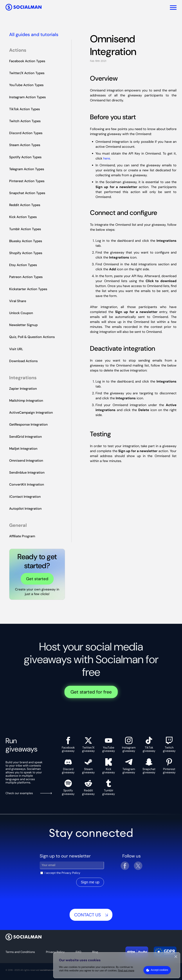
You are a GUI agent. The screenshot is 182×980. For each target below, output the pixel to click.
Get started (37, 579)
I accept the (62, 873)
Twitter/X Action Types (27, 73)
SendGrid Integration (26, 437)
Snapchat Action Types (27, 193)
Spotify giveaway (68, 788)
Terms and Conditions (20, 952)
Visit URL (16, 349)
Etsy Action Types (23, 265)
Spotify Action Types (25, 157)
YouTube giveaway (109, 745)
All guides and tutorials (34, 35)
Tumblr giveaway (109, 788)
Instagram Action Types (27, 97)
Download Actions (23, 361)
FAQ (78, 952)
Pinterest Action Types (27, 181)
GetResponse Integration (28, 424)
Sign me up (90, 882)
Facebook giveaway (68, 745)
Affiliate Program (22, 536)
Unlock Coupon (21, 313)
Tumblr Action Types (25, 229)
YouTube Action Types (26, 85)
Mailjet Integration (23, 449)
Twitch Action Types (25, 121)
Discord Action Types (26, 133)
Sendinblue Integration (27, 473)
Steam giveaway (88, 766)
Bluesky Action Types (26, 241)
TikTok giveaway (149, 745)
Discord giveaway (68, 766)
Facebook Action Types (27, 61)
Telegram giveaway (129, 766)
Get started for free (91, 692)
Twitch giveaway (169, 745)
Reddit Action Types (25, 205)
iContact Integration (25, 497)
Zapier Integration (23, 389)
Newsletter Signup (23, 325)
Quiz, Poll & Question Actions (32, 337)
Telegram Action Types (27, 169)
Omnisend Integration (26, 461)
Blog (95, 952)
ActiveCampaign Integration (31, 413)
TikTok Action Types (25, 109)
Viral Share (18, 301)
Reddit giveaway (88, 788)
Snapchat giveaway (149, 766)
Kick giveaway (109, 766)
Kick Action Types (23, 217)
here (107, 158)
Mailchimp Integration (26, 401)
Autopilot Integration (25, 509)
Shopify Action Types (26, 253)
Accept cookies (159, 970)
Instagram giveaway (129, 745)
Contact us (91, 915)
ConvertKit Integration (27, 484)
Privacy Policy (71, 873)
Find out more (126, 970)
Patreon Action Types (26, 277)
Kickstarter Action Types (28, 289)
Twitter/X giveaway (88, 745)
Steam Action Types (25, 145)
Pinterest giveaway (169, 766)
